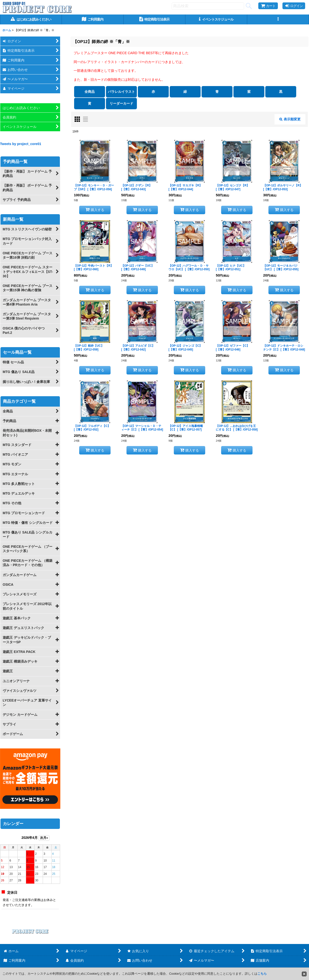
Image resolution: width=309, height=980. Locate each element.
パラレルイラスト (121, 92)
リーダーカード (121, 103)
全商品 (90, 92)
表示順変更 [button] (290, 119)
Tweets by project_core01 (21, 144)
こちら (262, 974)
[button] (278, 19)
